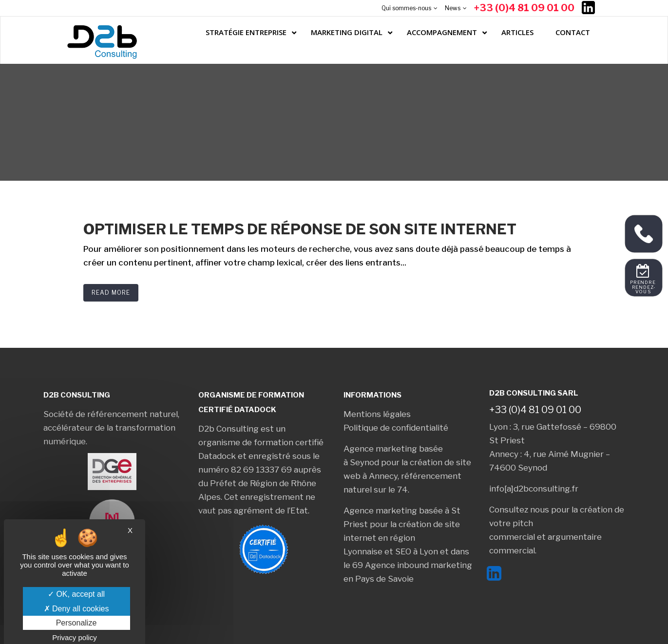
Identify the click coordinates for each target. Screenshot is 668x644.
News (453, 8)
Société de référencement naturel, (111, 414)
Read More (111, 293)
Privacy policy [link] (75, 637)
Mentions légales (377, 414)
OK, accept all (76, 594)
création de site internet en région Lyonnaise (402, 538)
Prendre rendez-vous (644, 287)
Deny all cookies (76, 609)
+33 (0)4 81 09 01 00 (524, 8)
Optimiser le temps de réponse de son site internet (300, 229)
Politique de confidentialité (396, 428)
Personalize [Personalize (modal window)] (76, 623)
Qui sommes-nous (406, 8)
